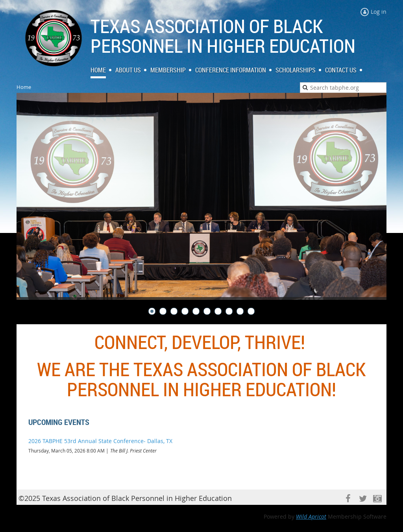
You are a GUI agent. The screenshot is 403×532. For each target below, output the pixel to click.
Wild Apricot (311, 516)
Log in (379, 12)
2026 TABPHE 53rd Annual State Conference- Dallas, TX (100, 441)
